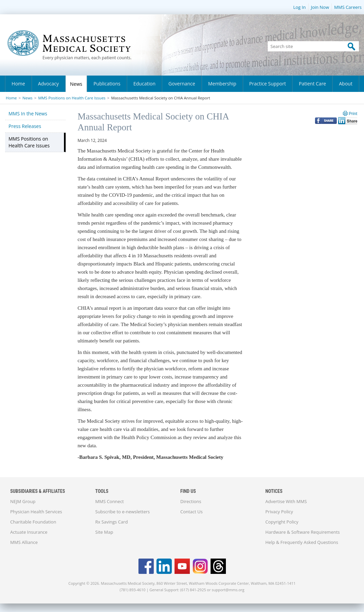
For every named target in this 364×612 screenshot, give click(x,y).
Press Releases (25, 126)
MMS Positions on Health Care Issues (72, 98)
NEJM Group (23, 501)
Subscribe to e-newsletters (122, 512)
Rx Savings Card (112, 522)
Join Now (320, 7)
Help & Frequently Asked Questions (302, 542)
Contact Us (192, 512)
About (345, 84)
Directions (191, 501)
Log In (300, 7)
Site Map (104, 532)
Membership (222, 84)
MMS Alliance (24, 542)
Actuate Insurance (29, 532)
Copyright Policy (282, 522)
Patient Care (312, 84)
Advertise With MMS (286, 501)
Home (18, 84)
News (76, 84)
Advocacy (48, 84)
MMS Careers (348, 7)
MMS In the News (28, 114)
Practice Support (268, 84)
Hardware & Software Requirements (303, 532)
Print (353, 114)
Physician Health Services (36, 512)
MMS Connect (110, 501)
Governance (182, 84)
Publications (107, 84)
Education (144, 84)
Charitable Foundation (33, 522)
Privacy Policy (279, 512)
